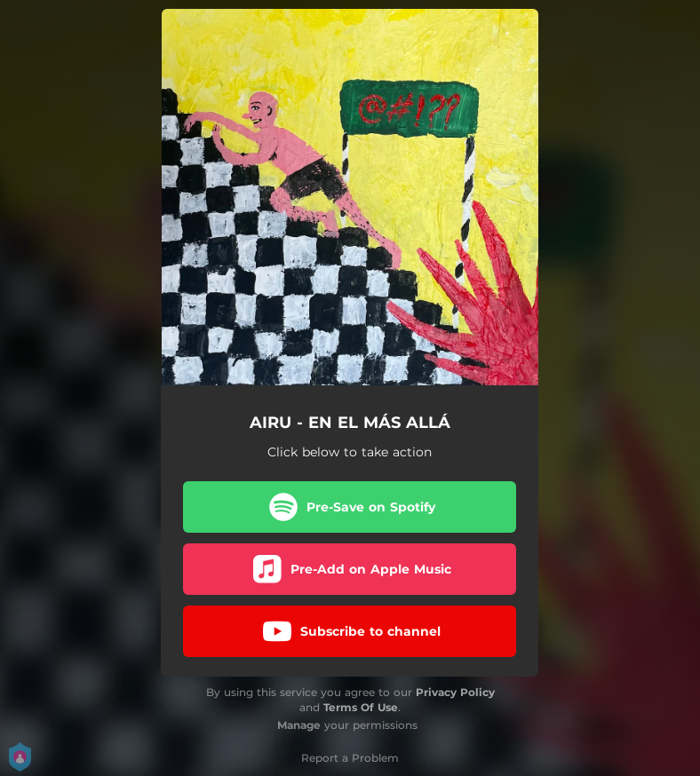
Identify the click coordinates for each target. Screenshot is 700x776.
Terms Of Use (361, 707)
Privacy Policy (455, 692)
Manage (299, 725)
